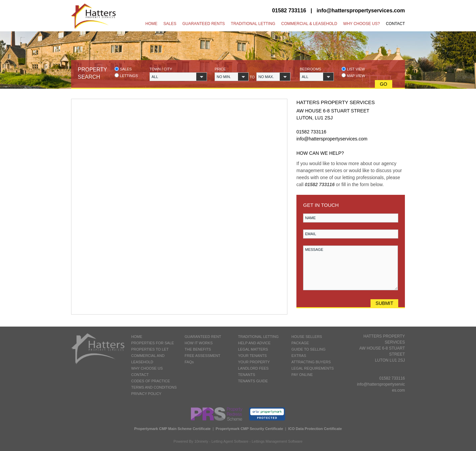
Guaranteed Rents (203, 24)
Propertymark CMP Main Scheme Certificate (172, 429)
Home (152, 24)
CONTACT (140, 375)
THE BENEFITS (198, 349)
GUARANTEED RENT (203, 337)
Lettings (126, 76)
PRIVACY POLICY (146, 394)
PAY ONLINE (302, 375)
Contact (395, 24)
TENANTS (247, 375)
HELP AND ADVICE (254, 343)
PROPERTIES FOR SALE (153, 343)
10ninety (201, 441)
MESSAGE (350, 268)
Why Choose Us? (362, 24)
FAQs (189, 362)
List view (353, 69)
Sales (170, 24)
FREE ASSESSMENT (202, 356)
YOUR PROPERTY (254, 362)
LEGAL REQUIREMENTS (313, 368)
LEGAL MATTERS (253, 349)
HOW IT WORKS (199, 343)
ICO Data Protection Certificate (315, 429)
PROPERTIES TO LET (150, 349)
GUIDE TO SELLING (308, 349)
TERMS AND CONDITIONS (154, 387)
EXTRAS (299, 356)
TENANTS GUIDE (253, 381)
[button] (178, 77)
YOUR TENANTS (252, 356)
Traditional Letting (253, 24)
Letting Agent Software (230, 441)
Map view (353, 76)
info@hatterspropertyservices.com (361, 11)
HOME (137, 337)
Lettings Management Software (277, 441)
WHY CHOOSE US (147, 368)
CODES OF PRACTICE (151, 381)
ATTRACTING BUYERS (311, 362)
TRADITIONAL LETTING (258, 337)
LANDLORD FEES (253, 368)
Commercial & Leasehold (309, 24)
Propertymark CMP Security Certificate (249, 429)
